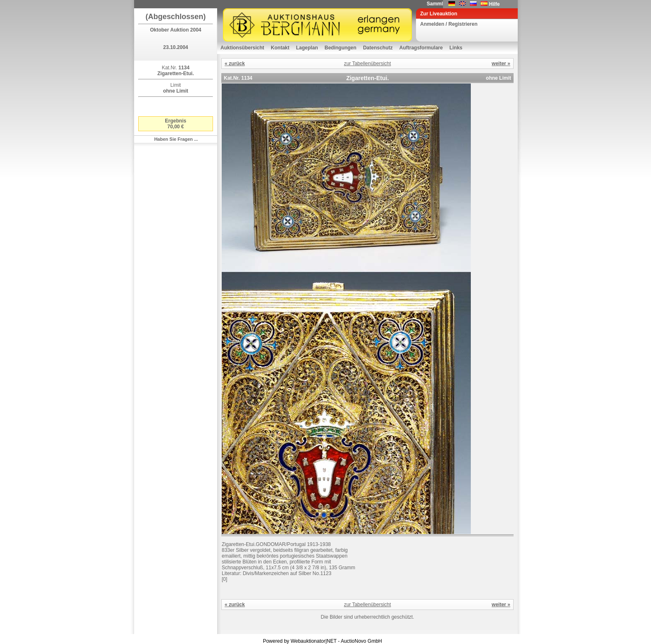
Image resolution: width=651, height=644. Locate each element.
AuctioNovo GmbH (361, 641)
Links (456, 48)
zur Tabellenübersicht (367, 64)
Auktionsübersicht (242, 48)
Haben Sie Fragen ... (176, 139)
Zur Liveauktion (439, 14)
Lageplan (307, 48)
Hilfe (494, 4)
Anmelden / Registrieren (449, 24)
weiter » (501, 64)
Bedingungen (341, 48)
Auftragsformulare (421, 48)
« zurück (235, 64)
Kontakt (280, 48)
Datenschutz (378, 48)
